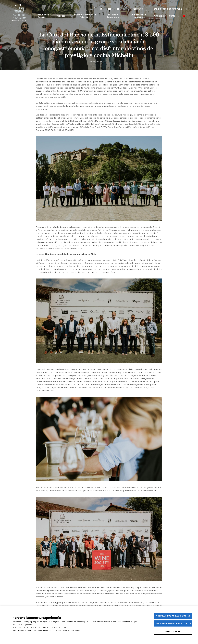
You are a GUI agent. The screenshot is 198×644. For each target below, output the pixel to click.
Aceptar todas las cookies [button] (173, 616)
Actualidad (159, 16)
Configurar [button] (173, 631)
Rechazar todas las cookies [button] (173, 623)
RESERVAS (138, 9)
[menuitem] (184, 16)
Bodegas (61, 16)
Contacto (174, 16)
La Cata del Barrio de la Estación (84, 16)
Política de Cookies (59, 627)
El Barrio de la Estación (42, 16)
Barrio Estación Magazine (138, 16)
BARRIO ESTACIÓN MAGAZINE (168, 9)
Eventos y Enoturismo (113, 16)
